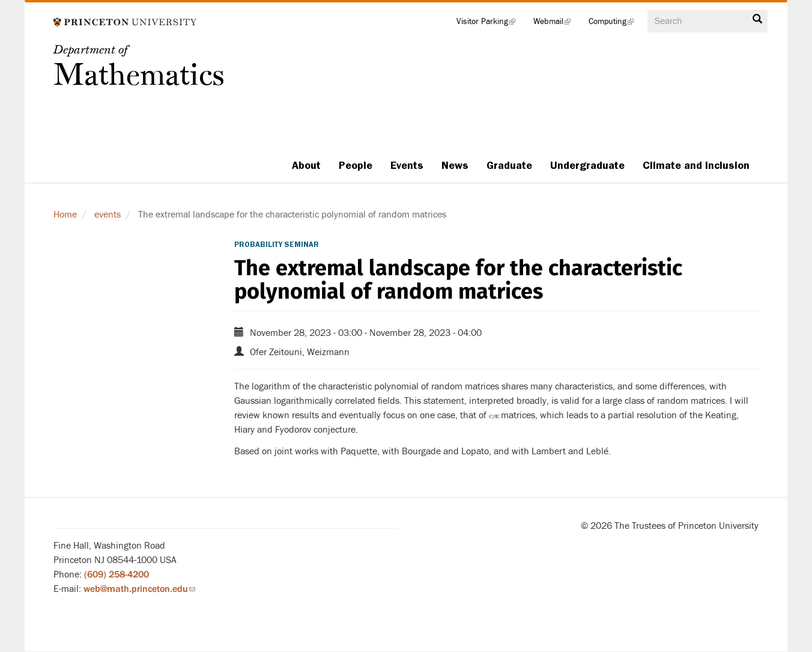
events (108, 215)
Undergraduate (587, 165)
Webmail (556, 24)
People (356, 165)
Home (65, 215)
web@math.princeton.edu (139, 589)
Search (757, 19)
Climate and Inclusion (696, 165)
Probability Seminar (277, 245)
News (455, 165)
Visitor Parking (490, 24)
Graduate (509, 165)
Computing (616, 24)
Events (407, 165)
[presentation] (494, 415)
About (306, 165)
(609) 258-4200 (117, 574)
